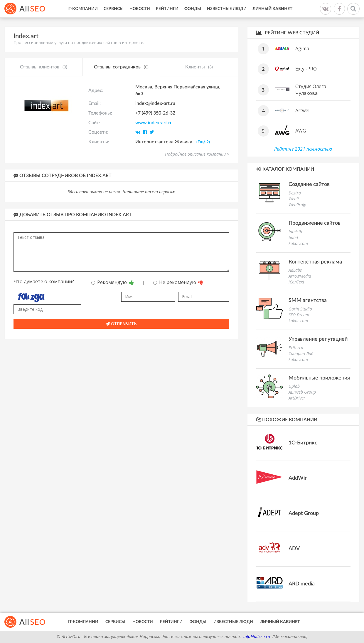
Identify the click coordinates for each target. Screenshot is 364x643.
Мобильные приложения (319, 378)
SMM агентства (308, 300)
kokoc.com (298, 243)
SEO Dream (299, 315)
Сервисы (114, 9)
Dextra (295, 193)
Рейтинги (167, 9)
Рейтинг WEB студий (288, 33)
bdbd (293, 237)
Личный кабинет (272, 9)
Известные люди (227, 9)
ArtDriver (297, 398)
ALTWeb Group (302, 392)
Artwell (303, 110)
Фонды (193, 9)
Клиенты (199, 67)
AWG (301, 131)
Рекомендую (113, 282)
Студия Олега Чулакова (311, 90)
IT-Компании (83, 9)
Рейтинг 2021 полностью (303, 149)
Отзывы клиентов (44, 67)
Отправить (121, 324)
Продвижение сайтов (315, 223)
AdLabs (295, 270)
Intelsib (295, 232)
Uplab (294, 386)
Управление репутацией (318, 339)
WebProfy (297, 205)
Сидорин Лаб (301, 354)
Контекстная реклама (315, 262)
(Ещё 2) (203, 142)
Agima (302, 48)
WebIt (294, 199)
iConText (296, 282)
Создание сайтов (309, 184)
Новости (140, 9)
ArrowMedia (300, 276)
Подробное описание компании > (197, 154)
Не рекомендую (178, 282)
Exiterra (296, 348)
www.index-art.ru (154, 123)
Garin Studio (300, 309)
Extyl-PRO (306, 69)
